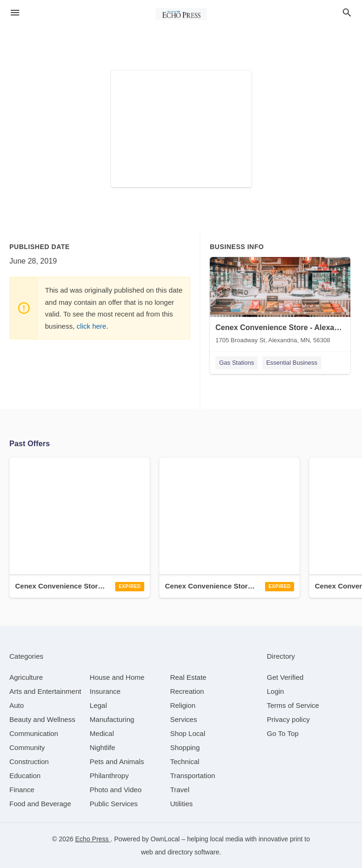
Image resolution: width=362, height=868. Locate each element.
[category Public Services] (114, 804)
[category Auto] (17, 705)
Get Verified (285, 677)
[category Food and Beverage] (40, 804)
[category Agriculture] (26, 677)
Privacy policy (288, 719)
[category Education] (25, 776)
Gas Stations (236, 363)
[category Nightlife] (103, 747)
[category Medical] (102, 733)
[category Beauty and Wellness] (42, 719)
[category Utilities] (181, 804)
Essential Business (292, 363)
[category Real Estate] (188, 677)
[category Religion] (183, 705)
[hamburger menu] (15, 13)
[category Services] (184, 719)
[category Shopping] (185, 747)
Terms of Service (293, 705)
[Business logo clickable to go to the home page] (181, 14)
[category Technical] (185, 761)
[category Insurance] (105, 691)
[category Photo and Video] (116, 790)
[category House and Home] (117, 677)
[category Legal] (99, 705)
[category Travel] (180, 790)
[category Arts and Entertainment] (45, 691)
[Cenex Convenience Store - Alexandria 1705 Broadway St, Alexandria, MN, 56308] (280, 302)
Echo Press (93, 839)
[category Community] (27, 747)
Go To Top (283, 733)
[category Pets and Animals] (117, 761)
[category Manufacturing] (112, 719)
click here (92, 326)
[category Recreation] (187, 691)
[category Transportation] (192, 776)
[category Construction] (29, 761)
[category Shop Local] (188, 733)
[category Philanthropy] (109, 776)
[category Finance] (22, 790)
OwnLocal (165, 839)
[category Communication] (34, 733)
